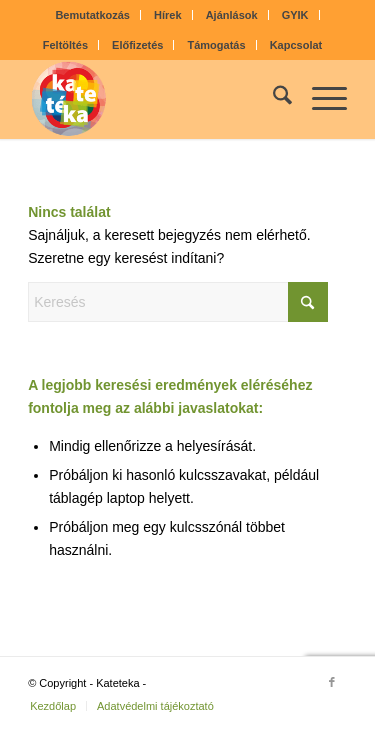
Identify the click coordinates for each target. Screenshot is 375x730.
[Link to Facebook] (332, 682)
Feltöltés (65, 45)
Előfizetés (137, 45)
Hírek (168, 15)
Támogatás (217, 45)
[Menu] (319, 99)
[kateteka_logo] (155, 99)
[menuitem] (93, 15)
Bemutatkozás (92, 15)
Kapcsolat (296, 45)
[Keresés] (272, 99)
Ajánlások (232, 15)
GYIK (295, 15)
